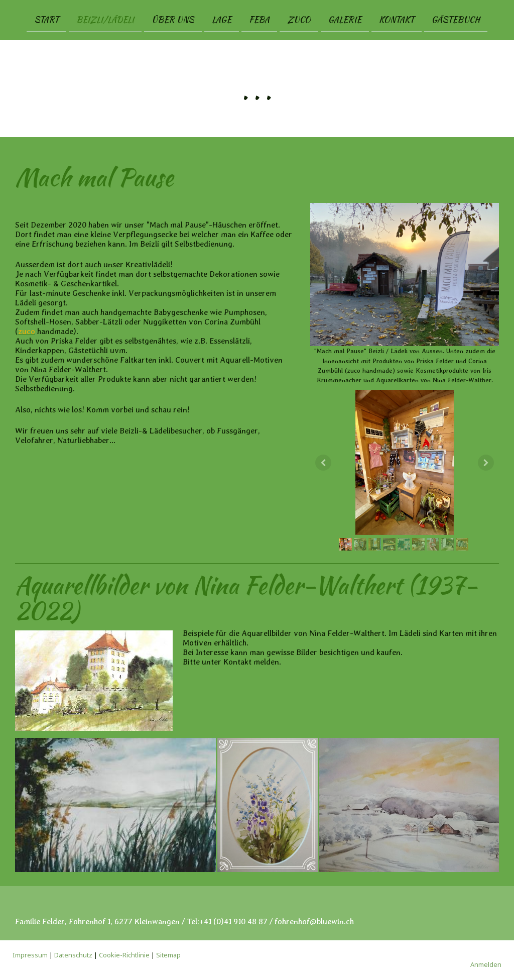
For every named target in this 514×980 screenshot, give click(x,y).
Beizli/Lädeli (105, 19)
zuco (299, 19)
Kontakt (397, 19)
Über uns (173, 19)
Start (46, 19)
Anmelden (486, 964)
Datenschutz (73, 955)
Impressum (30, 955)
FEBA (259, 19)
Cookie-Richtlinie (124, 955)
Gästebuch (456, 19)
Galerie (345, 19)
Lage (222, 19)
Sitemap (168, 955)
